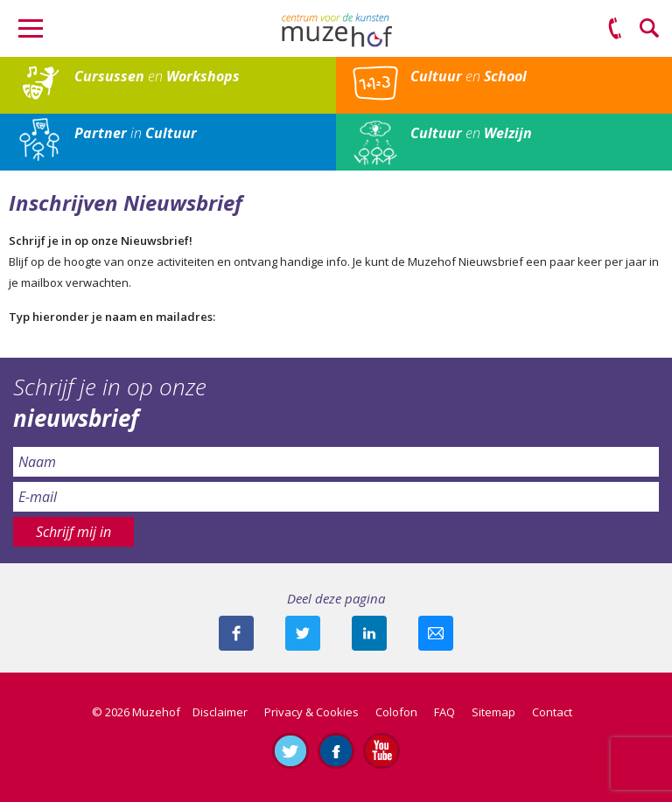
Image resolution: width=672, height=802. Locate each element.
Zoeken (650, 29)
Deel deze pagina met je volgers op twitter (303, 633)
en (157, 76)
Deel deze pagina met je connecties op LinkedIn (369, 633)
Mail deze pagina (436, 633)
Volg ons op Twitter (290, 750)
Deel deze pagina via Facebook (236, 633)
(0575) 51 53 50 (615, 29)
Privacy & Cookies (311, 712)
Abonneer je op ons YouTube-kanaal (381, 750)
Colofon (396, 712)
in (136, 133)
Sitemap (493, 712)
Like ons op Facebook (336, 750)
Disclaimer (220, 712)
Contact (552, 712)
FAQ (444, 712)
